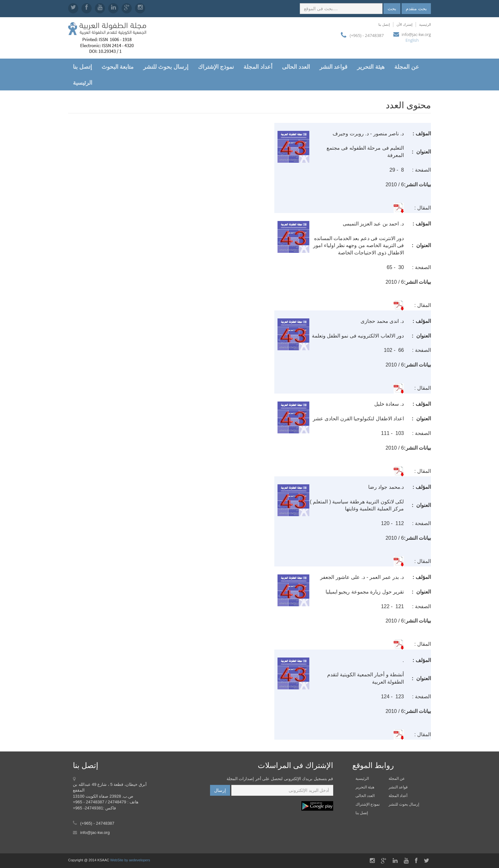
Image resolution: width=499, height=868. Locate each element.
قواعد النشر (334, 67)
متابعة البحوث (118, 67)
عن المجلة (407, 67)
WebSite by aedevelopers (130, 860)
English (412, 40)
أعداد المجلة (258, 67)
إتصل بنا (384, 24)
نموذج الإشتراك (216, 67)
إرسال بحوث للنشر (166, 67)
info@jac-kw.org (416, 34)
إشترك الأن (404, 24)
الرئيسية (425, 24)
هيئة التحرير (371, 67)
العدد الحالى (296, 67)
